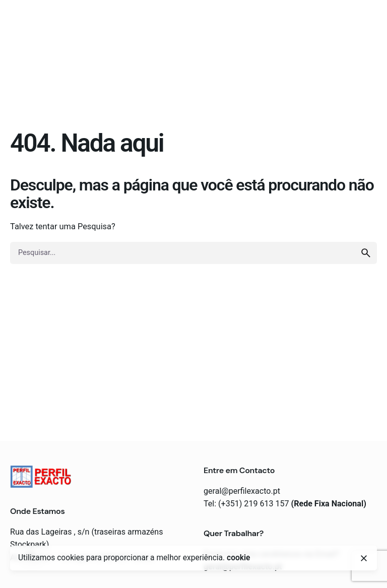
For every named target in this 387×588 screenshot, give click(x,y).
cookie (238, 558)
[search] (366, 253)
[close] (364, 558)
